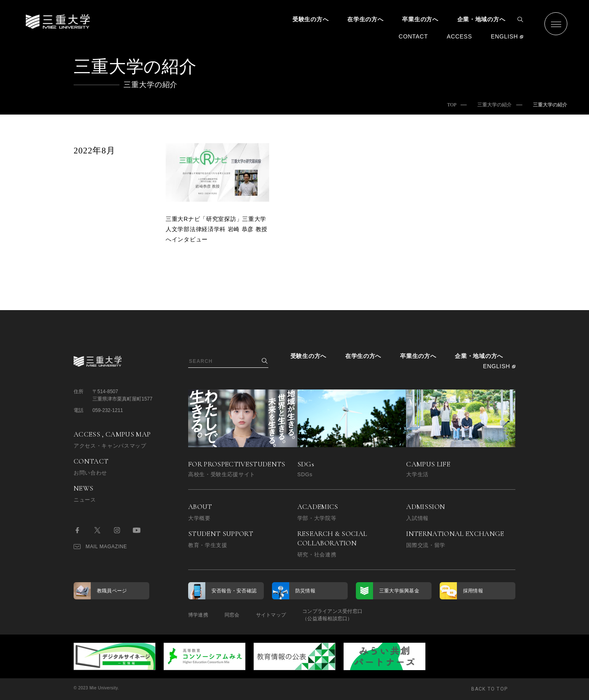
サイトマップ (271, 615)
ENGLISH (504, 36)
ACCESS (459, 36)
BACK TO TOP (489, 689)
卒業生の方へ (420, 19)
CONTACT (414, 36)
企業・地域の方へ (481, 19)
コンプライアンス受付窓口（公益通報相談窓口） (332, 615)
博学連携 (198, 615)
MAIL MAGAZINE (100, 547)
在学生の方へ (365, 19)
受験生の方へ (310, 19)
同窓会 (232, 615)
